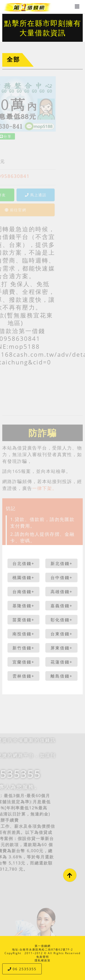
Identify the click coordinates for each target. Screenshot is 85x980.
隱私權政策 (43, 960)
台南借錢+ (23, 592)
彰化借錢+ (62, 620)
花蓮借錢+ (62, 662)
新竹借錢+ (23, 648)
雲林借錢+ (23, 676)
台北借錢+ (23, 563)
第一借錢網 (43, 946)
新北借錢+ (62, 563)
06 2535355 (22, 969)
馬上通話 (23, 195)
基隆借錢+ (23, 606)
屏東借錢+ (62, 648)
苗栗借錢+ (23, 620)
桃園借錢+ (23, 577)
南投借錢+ (23, 634)
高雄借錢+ (62, 592)
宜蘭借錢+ (23, 662)
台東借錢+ (62, 634)
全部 (13, 59)
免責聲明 (43, 957)
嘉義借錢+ (62, 606)
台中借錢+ (62, 577)
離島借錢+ (62, 676)
